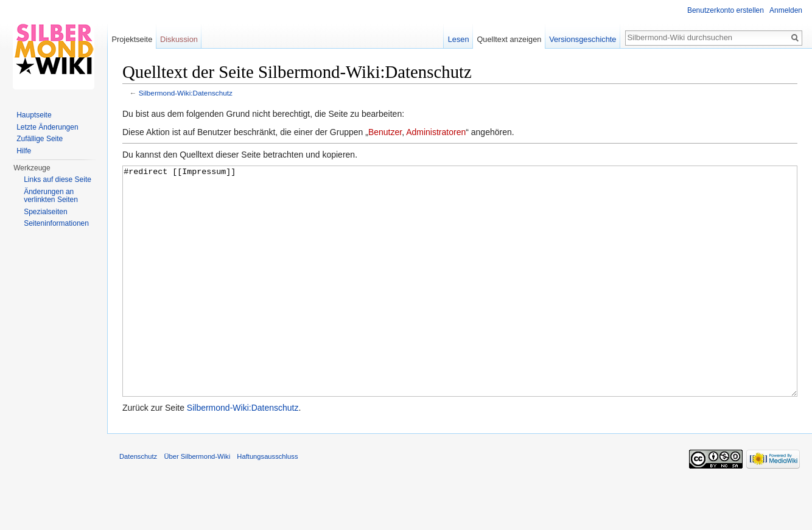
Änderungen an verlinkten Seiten (51, 196)
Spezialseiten (45, 212)
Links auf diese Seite (58, 180)
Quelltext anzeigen (509, 39)
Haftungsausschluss (267, 502)
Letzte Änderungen (47, 127)
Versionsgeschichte (583, 39)
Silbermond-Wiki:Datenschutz (186, 93)
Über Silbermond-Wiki (197, 502)
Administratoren (436, 132)
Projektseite (132, 39)
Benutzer (385, 132)
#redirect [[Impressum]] (460, 304)
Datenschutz (138, 502)
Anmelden (786, 10)
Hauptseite (34, 115)
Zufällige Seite (40, 139)
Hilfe (24, 151)
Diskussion (179, 39)
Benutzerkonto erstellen (726, 10)
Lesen (459, 39)
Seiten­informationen (56, 223)
